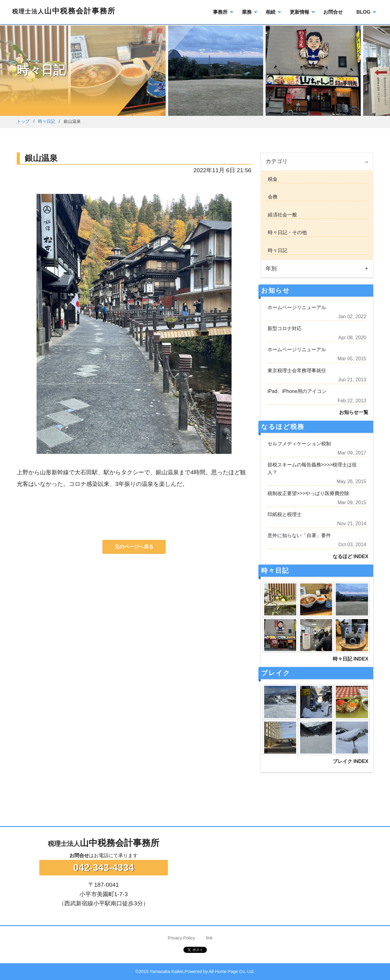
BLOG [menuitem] (363, 12)
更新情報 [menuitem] (300, 12)
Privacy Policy (181, 938)
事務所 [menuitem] (220, 12)
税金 (271, 179)
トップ (23, 121)
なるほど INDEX (351, 556)
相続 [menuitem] (271, 12)
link (209, 938)
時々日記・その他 (286, 232)
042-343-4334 (103, 868)
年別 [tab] (271, 269)
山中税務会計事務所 (64, 11)
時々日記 (47, 121)
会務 (271, 197)
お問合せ (79, 855)
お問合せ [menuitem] (333, 12)
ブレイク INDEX (351, 761)
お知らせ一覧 (354, 412)
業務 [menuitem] (247, 12)
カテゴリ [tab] (277, 161)
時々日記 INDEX (351, 659)
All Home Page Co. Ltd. (232, 971)
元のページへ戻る (134, 547)
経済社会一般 (281, 215)
